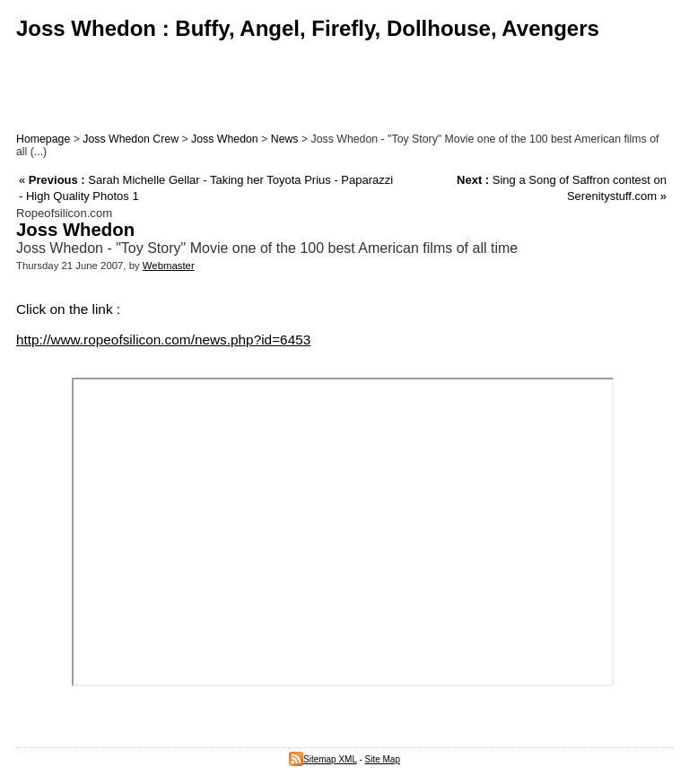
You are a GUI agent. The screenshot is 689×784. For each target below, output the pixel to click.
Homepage (43, 139)
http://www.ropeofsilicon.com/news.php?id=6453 (163, 340)
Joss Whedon (225, 139)
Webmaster (169, 266)
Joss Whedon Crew (131, 139)
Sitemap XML (323, 759)
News (285, 139)
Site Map (383, 759)
